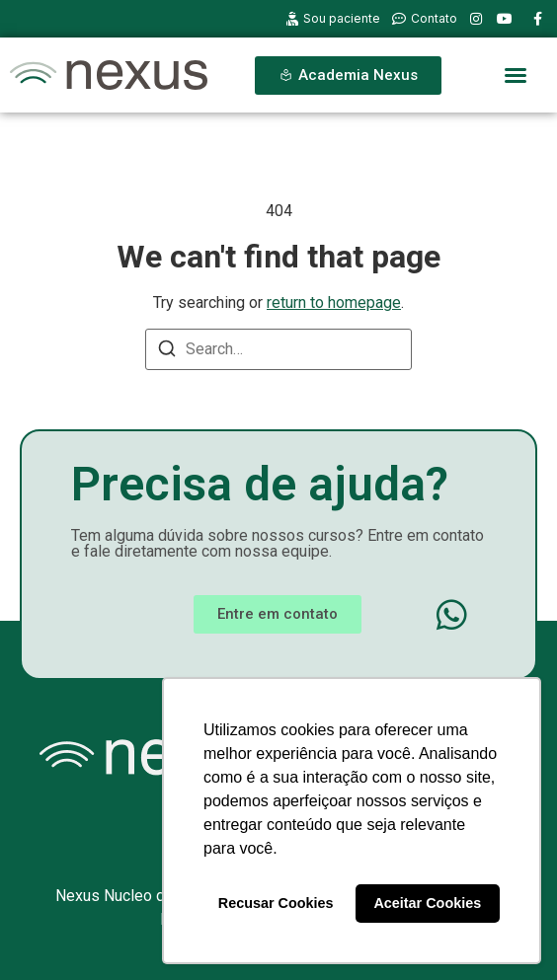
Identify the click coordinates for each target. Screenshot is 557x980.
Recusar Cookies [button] (276, 903)
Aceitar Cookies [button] (427, 903)
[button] (516, 75)
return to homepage (334, 302)
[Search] (167, 352)
